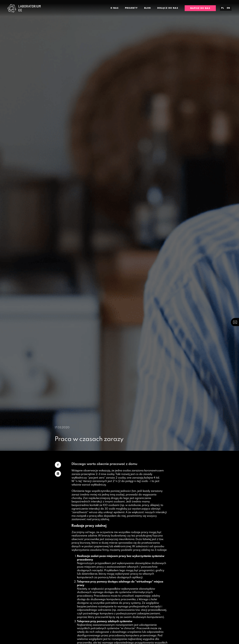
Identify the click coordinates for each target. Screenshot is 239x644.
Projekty (131, 8)
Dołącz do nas (168, 8)
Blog (148, 8)
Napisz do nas (200, 8)
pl (223, 8)
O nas (115, 8)
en (229, 8)
